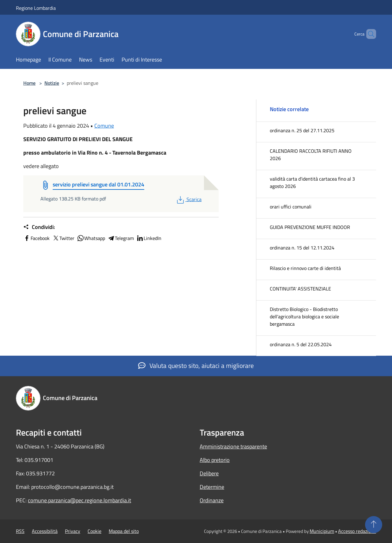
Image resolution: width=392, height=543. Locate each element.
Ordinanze (212, 500)
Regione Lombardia (36, 8)
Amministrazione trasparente (233, 446)
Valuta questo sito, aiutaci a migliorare (196, 365)
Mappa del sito (124, 531)
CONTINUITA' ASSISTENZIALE (300, 289)
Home (29, 83)
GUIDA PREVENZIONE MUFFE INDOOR (310, 227)
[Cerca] (369, 34)
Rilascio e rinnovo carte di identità (305, 268)
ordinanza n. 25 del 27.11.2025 (302, 130)
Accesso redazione (357, 531)
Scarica (188, 199)
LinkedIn (149, 238)
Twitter (63, 238)
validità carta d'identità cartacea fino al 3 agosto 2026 (312, 182)
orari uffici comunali (291, 207)
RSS (20, 531)
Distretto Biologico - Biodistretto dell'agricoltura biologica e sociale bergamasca (304, 316)
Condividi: (39, 227)
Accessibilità (45, 531)
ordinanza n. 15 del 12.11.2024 (302, 248)
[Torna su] (374, 525)
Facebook (36, 238)
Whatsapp (91, 238)
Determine (212, 487)
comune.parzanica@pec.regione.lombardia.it (79, 500)
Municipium (322, 531)
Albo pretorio (215, 460)
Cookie (94, 531)
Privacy (73, 531)
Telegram (121, 238)
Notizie (52, 83)
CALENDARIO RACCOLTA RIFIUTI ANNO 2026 (311, 155)
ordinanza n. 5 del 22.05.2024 (301, 344)
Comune (104, 126)
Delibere (209, 473)
